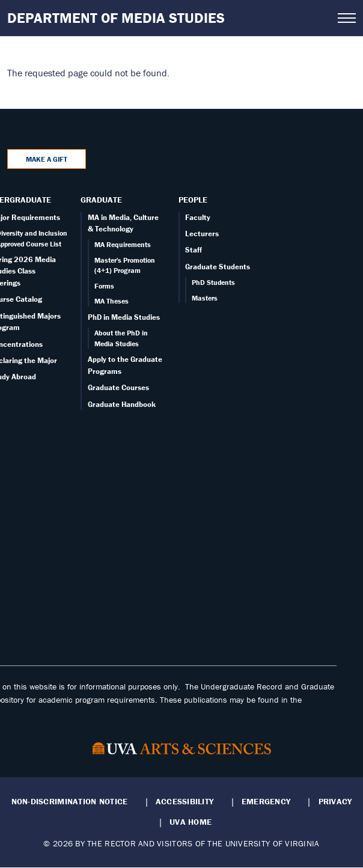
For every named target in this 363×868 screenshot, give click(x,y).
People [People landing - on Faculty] (193, 200)
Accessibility (185, 801)
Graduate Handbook (122, 404)
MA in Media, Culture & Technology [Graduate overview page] (123, 223)
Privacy (335, 801)
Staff (194, 250)
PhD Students (213, 282)
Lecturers (202, 234)
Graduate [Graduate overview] (101, 200)
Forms (104, 286)
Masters (205, 298)
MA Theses (111, 301)
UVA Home (191, 822)
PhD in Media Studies (124, 317)
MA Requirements (123, 244)
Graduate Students (218, 267)
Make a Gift (47, 159)
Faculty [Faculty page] (198, 217)
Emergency (266, 801)
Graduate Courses (118, 387)
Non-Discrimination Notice (70, 801)
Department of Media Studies (116, 18)
